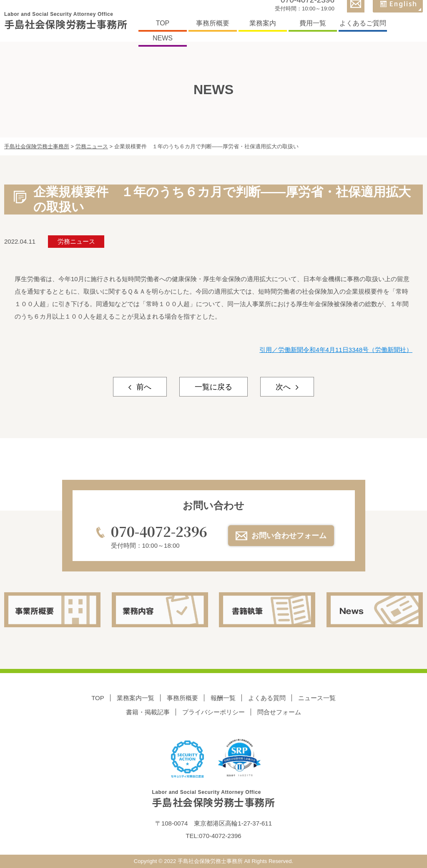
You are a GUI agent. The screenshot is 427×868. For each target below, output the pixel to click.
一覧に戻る (213, 387)
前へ (143, 387)
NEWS (163, 38)
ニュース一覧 (317, 698)
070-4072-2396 (159, 531)
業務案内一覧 (136, 698)
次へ (284, 387)
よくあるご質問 (363, 23)
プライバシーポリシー (213, 712)
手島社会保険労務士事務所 (66, 21)
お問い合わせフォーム (289, 536)
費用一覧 (313, 23)
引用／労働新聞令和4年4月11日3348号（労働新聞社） (336, 350)
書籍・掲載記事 (148, 712)
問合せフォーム (279, 712)
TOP (163, 23)
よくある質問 (267, 698)
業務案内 (263, 23)
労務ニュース (76, 241)
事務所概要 (213, 23)
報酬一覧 (223, 698)
